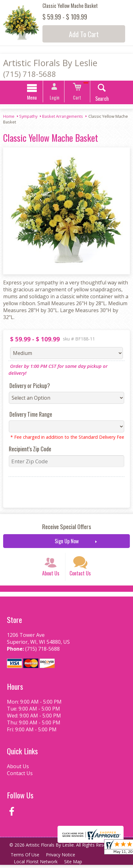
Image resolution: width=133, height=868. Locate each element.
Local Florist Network (36, 865)
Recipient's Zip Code (29, 450)
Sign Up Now (67, 542)
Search (100, 100)
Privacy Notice (62, 858)
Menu (34, 98)
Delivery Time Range (30, 415)
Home (9, 117)
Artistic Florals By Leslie (50, 63)
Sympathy (28, 117)
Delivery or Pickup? (29, 386)
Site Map (74, 865)
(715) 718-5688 (30, 74)
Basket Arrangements (63, 117)
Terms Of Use (25, 858)
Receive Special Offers (67, 527)
